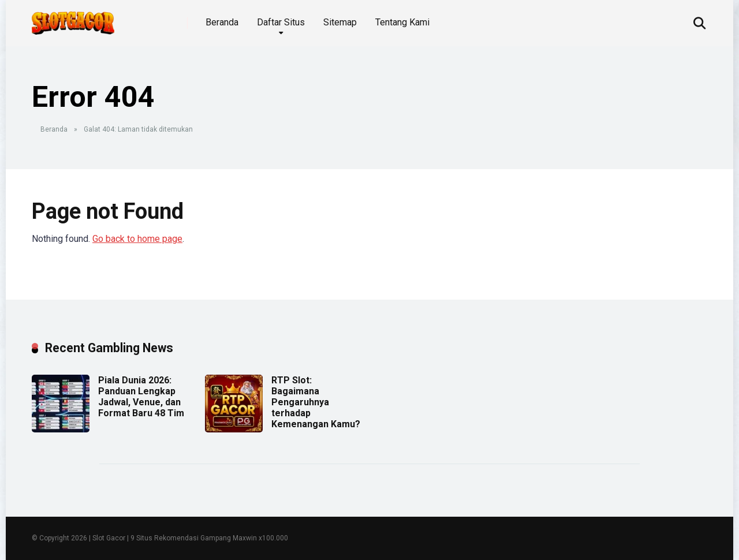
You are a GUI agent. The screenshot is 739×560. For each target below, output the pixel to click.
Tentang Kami (402, 22)
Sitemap (340, 22)
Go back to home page (137, 239)
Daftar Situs (281, 22)
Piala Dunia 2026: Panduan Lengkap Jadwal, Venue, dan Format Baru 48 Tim (141, 397)
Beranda (222, 22)
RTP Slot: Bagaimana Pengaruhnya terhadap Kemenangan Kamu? (316, 402)
